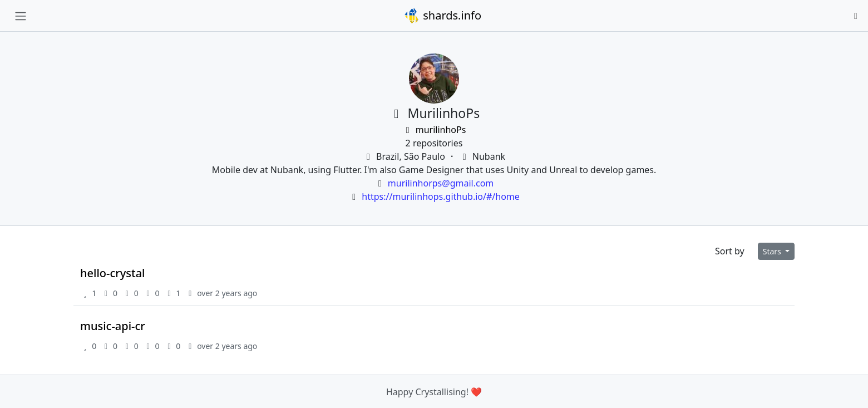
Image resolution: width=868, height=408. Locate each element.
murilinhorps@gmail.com (441, 183)
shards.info (442, 16)
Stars (773, 251)
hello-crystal (113, 273)
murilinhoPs (434, 130)
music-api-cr (113, 326)
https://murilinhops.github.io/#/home (440, 196)
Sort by (730, 251)
